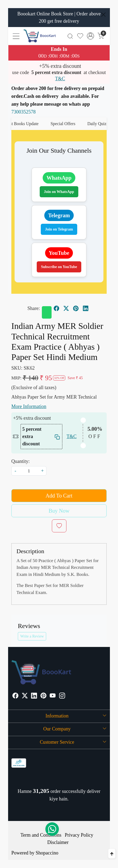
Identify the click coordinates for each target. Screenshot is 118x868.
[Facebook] (15, 696)
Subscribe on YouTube (59, 267)
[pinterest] (76, 308)
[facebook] (56, 308)
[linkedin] (86, 308)
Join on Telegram (59, 229)
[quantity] (29, 471)
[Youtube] (53, 696)
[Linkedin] (34, 696)
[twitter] (66, 308)
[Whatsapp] (47, 312)
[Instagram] (62, 696)
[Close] (103, 15)
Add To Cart (59, 496)
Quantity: (21, 461)
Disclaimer (58, 842)
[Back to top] (112, 854)
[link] (70, 36)
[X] (25, 696)
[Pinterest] (43, 696)
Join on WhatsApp (59, 192)
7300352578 (23, 112)
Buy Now (59, 511)
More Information (29, 406)
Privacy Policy (79, 835)
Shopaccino (47, 853)
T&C (60, 79)
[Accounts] (90, 36)
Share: (34, 308)
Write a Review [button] (32, 636)
